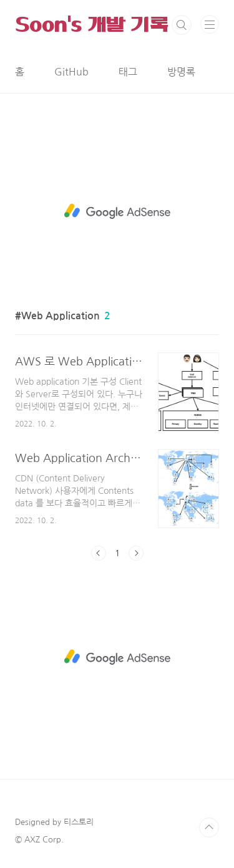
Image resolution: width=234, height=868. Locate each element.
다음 (136, 553)
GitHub (71, 72)
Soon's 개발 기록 (92, 25)
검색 (182, 25)
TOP (209, 827)
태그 (128, 72)
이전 (99, 553)
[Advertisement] (117, 211)
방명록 (181, 72)
